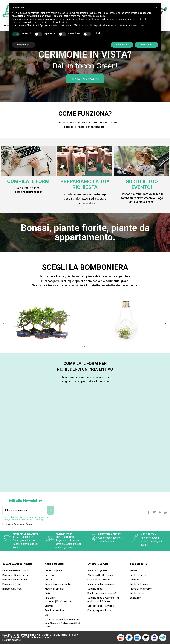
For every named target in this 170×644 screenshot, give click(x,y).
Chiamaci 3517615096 (99, 580)
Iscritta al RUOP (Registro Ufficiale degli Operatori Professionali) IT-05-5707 (63, 623)
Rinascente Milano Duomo (16, 571)
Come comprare (53, 571)
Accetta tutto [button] (146, 45)
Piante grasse (137, 593)
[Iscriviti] (50, 510)
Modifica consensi (12, 640)
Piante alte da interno (141, 589)
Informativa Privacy (23, 524)
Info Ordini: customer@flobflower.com (59, 600)
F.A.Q (47, 593)
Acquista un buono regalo (101, 584)
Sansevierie (136, 598)
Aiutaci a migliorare (97, 571)
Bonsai (133, 571)
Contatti (49, 580)
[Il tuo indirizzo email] (25, 510)
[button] (157, 8)
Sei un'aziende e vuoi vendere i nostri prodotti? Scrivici (103, 600)
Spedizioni (50, 575)
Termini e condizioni (55, 610)
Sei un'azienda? (95, 589)
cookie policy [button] (99, 16)
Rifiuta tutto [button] (122, 45)
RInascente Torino (12, 584)
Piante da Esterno (139, 584)
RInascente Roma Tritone (15, 575)
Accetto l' (19, 524)
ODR (47, 615)
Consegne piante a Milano (101, 606)
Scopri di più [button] (24, 45)
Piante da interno (139, 575)
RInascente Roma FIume (15, 580)
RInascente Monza (12, 589)
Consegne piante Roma (99, 610)
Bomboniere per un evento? (102, 593)
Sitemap (49, 606)
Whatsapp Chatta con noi (100, 575)
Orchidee (134, 580)
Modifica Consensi (54, 589)
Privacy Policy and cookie (58, 584)
